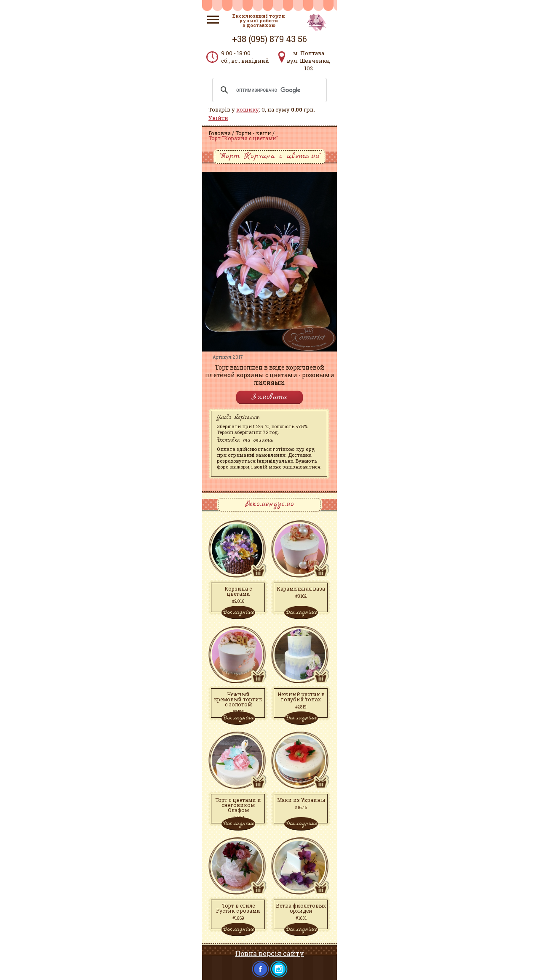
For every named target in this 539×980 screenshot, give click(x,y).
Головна (220, 133)
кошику (248, 109)
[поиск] (268, 90)
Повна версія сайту (269, 953)
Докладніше (238, 612)
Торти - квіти (253, 133)
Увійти (218, 118)
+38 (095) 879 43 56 (269, 39)
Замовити (269, 397)
